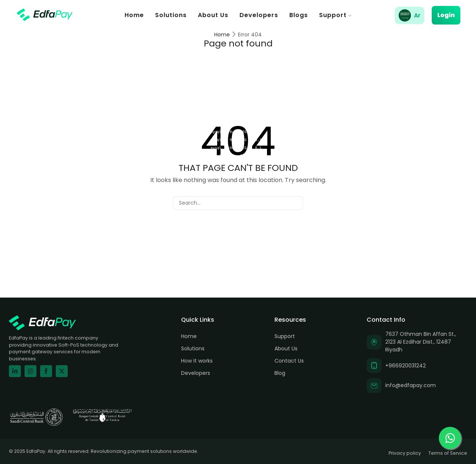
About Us (213, 15)
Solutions (171, 15)
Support (335, 15)
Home (134, 15)
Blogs (299, 15)
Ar (417, 15)
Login (446, 15)
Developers (259, 15)
